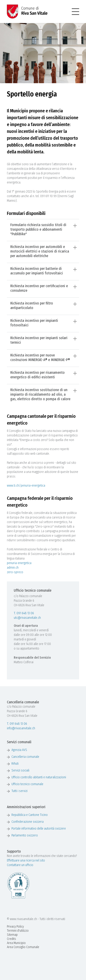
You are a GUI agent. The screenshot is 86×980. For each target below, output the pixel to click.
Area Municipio (16, 943)
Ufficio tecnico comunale (27, 784)
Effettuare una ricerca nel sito (26, 860)
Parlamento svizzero (25, 835)
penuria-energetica (19, 563)
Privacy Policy (15, 927)
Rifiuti (15, 764)
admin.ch (13, 568)
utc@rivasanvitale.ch (27, 618)
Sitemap (12, 935)
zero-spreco (15, 572)
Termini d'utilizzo (18, 931)
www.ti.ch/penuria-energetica (26, 486)
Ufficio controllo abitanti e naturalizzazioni (39, 777)
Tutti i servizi (19, 791)
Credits (11, 939)
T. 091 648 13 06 (24, 613)
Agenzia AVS (19, 750)
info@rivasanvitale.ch (21, 728)
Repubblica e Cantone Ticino (30, 815)
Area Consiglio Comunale (23, 947)
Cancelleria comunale (25, 757)
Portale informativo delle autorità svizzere (39, 829)
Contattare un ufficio (20, 865)
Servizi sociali (20, 770)
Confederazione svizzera (28, 822)
